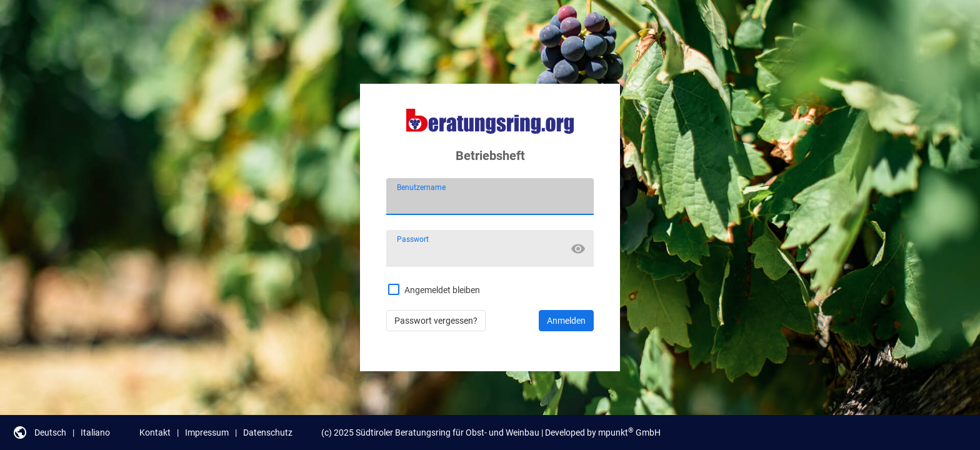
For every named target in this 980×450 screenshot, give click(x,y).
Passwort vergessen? (436, 321)
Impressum (207, 432)
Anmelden (566, 321)
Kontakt (155, 432)
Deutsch (50, 432)
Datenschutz (268, 432)
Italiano (95, 432)
